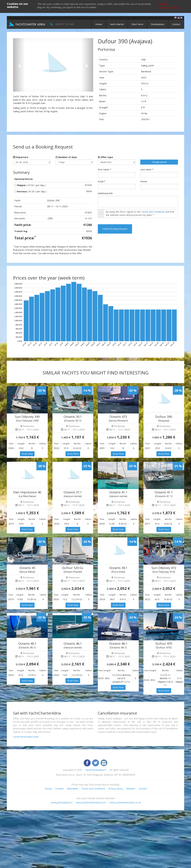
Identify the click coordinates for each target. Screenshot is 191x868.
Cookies (59, 789)
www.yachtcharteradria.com (91, 802)
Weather (131, 789)
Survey (48, 789)
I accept (163, 4)
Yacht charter (117, 24)
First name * (104, 169)
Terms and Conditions (153, 212)
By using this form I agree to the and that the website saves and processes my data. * (140, 213)
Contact (176, 24)
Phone (144, 181)
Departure (21, 157)
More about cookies (169, 8)
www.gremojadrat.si (61, 802)
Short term (137, 24)
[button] (19, 65)
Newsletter (72, 789)
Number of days (66, 157)
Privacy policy (116, 789)
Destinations (158, 24)
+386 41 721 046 (64, 24)
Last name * (147, 169)
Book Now (27, 454)
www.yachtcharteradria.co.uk (125, 802)
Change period (159, 162)
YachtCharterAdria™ (96, 770)
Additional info (105, 193)
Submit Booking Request (115, 229)
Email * (102, 181)
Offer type (105, 157)
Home (99, 24)
